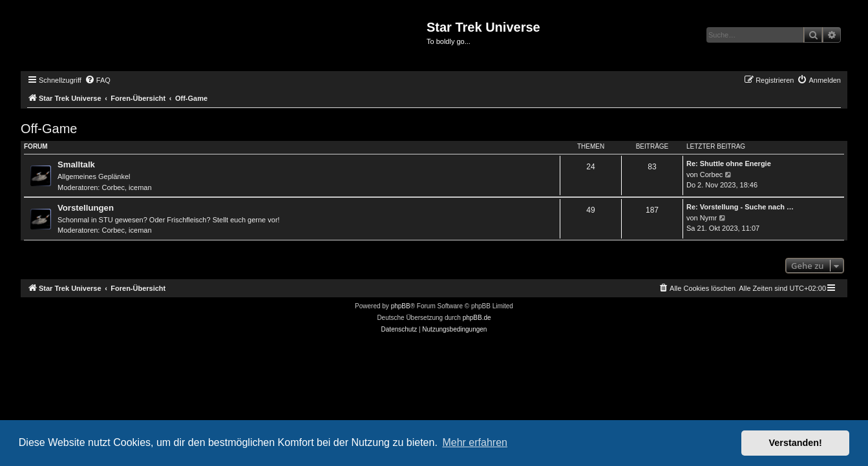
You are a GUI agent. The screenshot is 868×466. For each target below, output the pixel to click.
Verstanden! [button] (796, 443)
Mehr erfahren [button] (475, 442)
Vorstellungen (86, 208)
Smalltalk (76, 164)
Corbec (113, 187)
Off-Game (49, 129)
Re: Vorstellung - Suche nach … (740, 207)
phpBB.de (477, 318)
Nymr (708, 218)
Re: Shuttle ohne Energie (729, 164)
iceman (140, 187)
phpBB (401, 306)
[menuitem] (98, 80)
